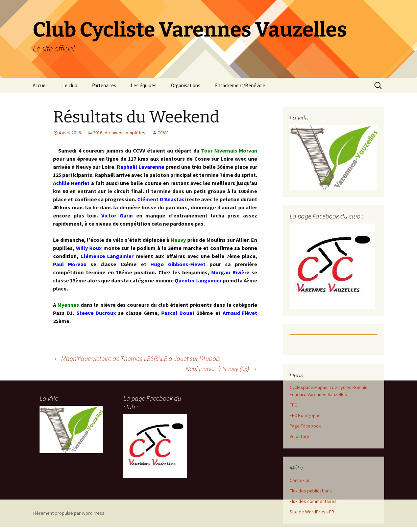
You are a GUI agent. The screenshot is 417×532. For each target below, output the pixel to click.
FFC (293, 405)
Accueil (40, 85)
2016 (98, 133)
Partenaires (104, 85)
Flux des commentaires (313, 501)
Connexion (300, 480)
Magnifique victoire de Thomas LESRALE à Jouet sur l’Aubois (137, 358)
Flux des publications (311, 491)
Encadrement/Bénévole (240, 85)
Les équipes (144, 85)
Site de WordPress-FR (312, 512)
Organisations (186, 85)
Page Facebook (305, 426)
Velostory (299, 436)
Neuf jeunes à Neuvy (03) (221, 368)
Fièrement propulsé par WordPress (69, 513)
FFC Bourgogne (305, 415)
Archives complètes (125, 133)
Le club (70, 85)
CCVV (163, 133)
